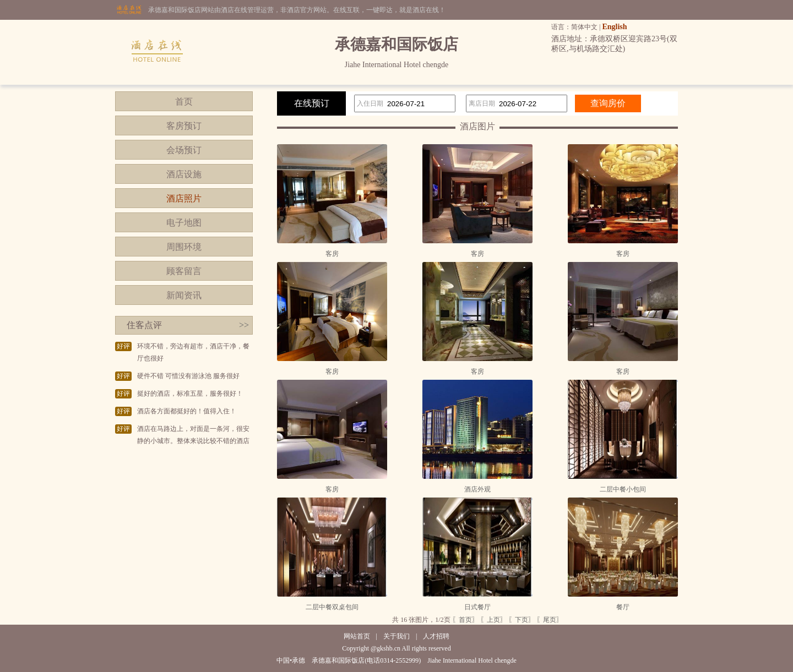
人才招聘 (436, 636)
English (614, 27)
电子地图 (184, 223)
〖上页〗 (493, 620)
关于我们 (397, 636)
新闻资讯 (184, 295)
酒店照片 (184, 198)
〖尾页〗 (550, 620)
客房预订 (184, 126)
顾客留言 (184, 271)
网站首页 (357, 636)
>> (244, 325)
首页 (184, 102)
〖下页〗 (522, 620)
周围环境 (184, 247)
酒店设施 (184, 174)
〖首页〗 (465, 620)
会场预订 (184, 150)
